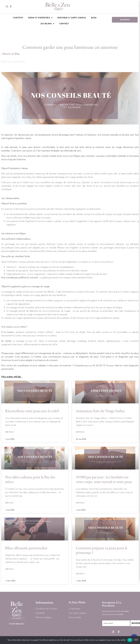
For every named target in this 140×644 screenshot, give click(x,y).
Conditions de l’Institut (46, 609)
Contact (64, 24)
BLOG (94, 18)
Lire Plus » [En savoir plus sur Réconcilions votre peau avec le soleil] (10, 432)
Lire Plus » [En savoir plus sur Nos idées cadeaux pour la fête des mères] (10, 503)
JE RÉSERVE (125, 20)
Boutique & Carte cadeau (72, 18)
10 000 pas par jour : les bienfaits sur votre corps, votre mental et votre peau (104, 479)
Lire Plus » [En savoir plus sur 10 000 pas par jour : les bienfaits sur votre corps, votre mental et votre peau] (80, 503)
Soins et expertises (40, 18)
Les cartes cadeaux (78, 613)
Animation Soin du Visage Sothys (100, 411)
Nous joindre (75, 617)
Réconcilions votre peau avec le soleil (32, 411)
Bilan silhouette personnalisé (26, 548)
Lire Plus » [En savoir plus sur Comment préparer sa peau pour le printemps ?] (80, 574)
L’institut (18, 18)
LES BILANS (47, 24)
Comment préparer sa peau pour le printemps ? (102, 550)
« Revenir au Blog (10, 54)
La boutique (74, 609)
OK (130, 640)
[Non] (136, 640)
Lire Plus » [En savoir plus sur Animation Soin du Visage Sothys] (80, 432)
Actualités (40, 613)
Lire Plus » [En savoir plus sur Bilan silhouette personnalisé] (10, 569)
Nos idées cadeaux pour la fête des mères (30, 479)
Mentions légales (44, 617)
